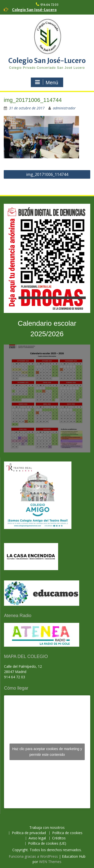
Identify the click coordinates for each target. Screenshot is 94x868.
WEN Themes (50, 862)
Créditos (59, 838)
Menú (46, 82)
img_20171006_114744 (47, 174)
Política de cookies (67, 833)
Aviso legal (37, 838)
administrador (64, 108)
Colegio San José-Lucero (34, 10)
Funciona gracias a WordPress (33, 856)
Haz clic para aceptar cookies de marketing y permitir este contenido (47, 752)
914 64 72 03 (49, 5)
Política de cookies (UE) (47, 844)
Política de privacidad (29, 833)
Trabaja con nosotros (47, 828)
